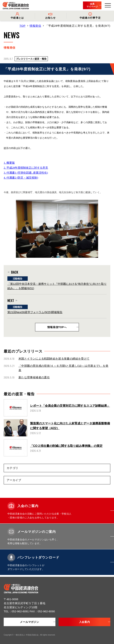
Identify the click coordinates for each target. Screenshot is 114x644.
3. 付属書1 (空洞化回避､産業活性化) (26, 173)
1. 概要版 (9, 163)
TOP (22, 26)
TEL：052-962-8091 (17, 611)
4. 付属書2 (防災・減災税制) (21, 178)
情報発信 (35, 26)
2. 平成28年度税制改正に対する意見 (26, 168)
